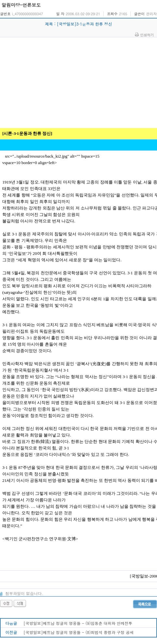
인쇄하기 (147, 35)
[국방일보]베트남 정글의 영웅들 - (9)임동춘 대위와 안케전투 (78, 623)
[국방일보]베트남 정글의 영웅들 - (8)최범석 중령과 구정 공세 (78, 632)
